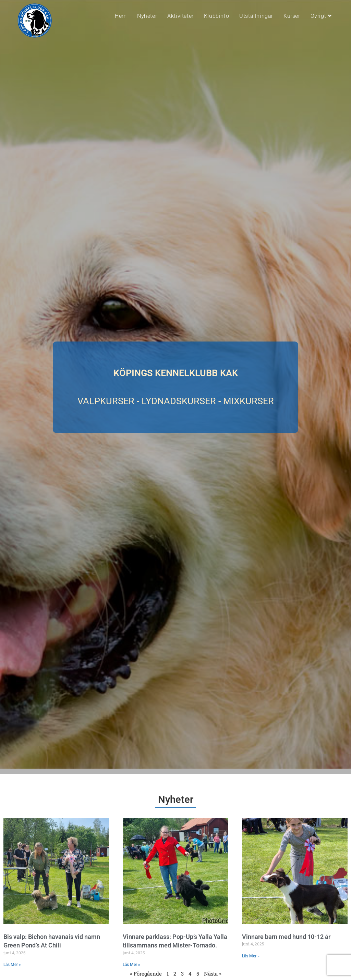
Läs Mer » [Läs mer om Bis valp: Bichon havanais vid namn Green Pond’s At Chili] (12, 965)
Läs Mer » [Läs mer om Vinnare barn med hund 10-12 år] (251, 956)
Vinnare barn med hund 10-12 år (286, 937)
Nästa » (213, 973)
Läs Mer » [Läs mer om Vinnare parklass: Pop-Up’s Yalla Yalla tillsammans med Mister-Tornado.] (131, 965)
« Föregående (146, 973)
